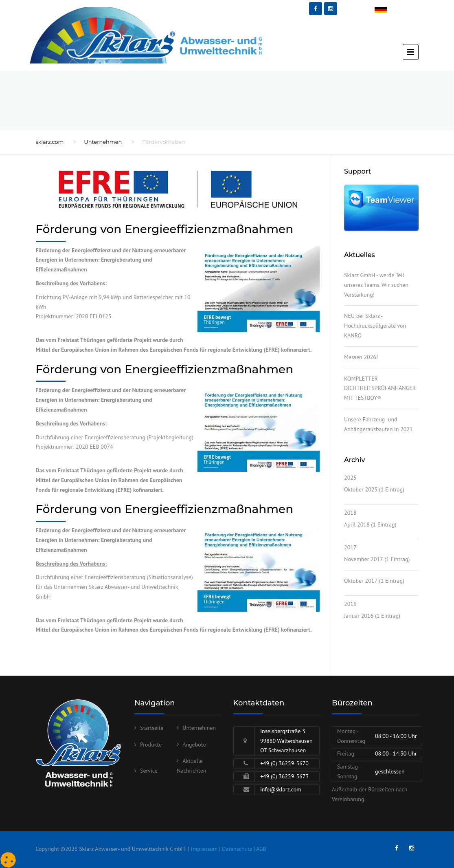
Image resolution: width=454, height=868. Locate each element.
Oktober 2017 (361, 581)
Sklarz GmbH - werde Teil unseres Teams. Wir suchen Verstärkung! (376, 285)
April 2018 (357, 524)
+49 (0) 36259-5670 (284, 763)
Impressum (204, 849)
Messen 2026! (361, 357)
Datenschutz (237, 849)
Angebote (194, 745)
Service (149, 771)
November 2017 (364, 559)
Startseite (152, 728)
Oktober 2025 (361, 489)
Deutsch (384, 11)
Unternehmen (103, 142)
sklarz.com (50, 142)
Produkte (151, 745)
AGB (261, 849)
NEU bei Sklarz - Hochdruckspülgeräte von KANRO (375, 326)
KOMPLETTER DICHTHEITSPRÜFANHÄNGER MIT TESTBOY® (380, 388)
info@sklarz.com (281, 789)
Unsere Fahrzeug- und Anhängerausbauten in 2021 (378, 424)
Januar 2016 (359, 616)
